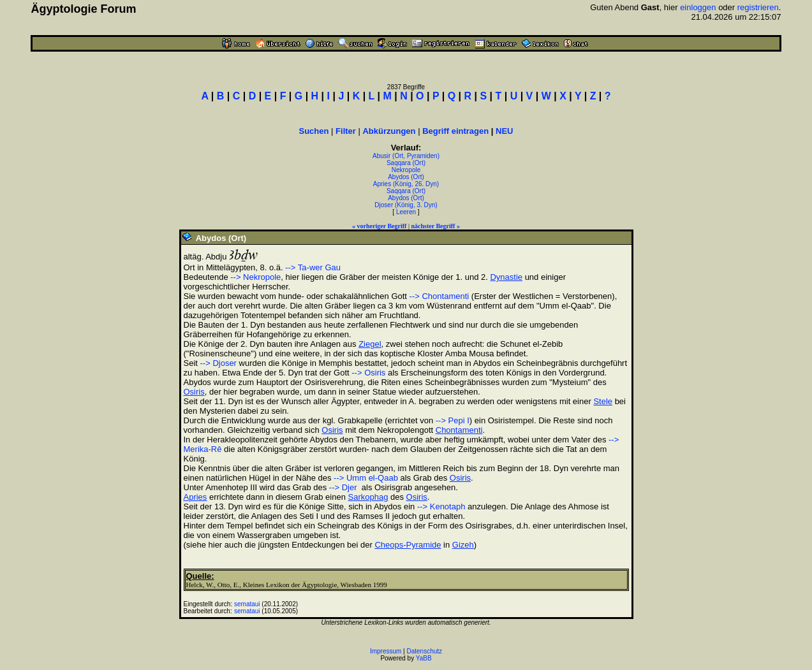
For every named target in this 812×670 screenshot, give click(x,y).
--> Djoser (218, 363)
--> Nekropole (255, 277)
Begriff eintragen (455, 131)
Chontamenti (459, 430)
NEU (504, 131)
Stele (603, 401)
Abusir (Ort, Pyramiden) (406, 156)
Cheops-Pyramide (408, 545)
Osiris (194, 392)
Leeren (406, 212)
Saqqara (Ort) (406, 163)
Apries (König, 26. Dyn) (406, 184)
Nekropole (406, 170)
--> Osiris (368, 373)
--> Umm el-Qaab (366, 478)
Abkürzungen (389, 131)
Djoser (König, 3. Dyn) (406, 205)
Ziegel (370, 344)
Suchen (314, 131)
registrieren (758, 7)
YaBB (424, 658)
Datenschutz (425, 651)
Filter (346, 131)
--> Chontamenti (439, 296)
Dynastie (506, 277)
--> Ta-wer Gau (313, 267)
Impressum (386, 651)
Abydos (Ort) (406, 177)
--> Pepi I (453, 420)
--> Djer (343, 487)
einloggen (698, 7)
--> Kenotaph (441, 506)
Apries (196, 497)
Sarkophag (368, 497)
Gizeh (463, 545)
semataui (247, 604)
